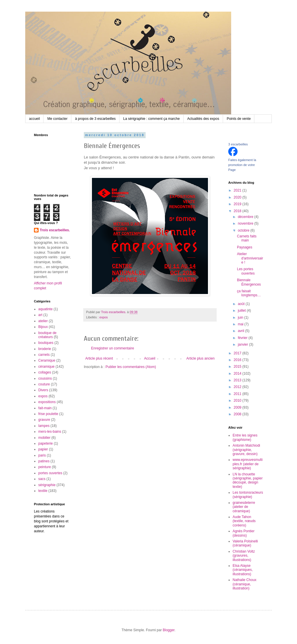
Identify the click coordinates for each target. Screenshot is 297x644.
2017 (238, 353)
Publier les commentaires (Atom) (131, 367)
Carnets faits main (247, 238)
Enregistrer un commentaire (113, 348)
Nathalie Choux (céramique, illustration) (245, 584)
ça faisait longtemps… (249, 293)
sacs (42, 479)
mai (241, 324)
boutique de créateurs (47, 335)
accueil (34, 119)
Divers (43, 390)
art (40, 315)
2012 (238, 387)
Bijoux (43, 327)
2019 (238, 204)
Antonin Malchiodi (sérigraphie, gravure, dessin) (246, 450)
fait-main (45, 408)
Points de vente (239, 119)
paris (42, 455)
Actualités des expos (203, 119)
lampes (44, 426)
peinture (45, 467)
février (243, 338)
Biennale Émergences (249, 282)
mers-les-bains (50, 432)
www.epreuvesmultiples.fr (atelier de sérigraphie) (248, 464)
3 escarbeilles (238, 144)
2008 (238, 414)
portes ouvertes (50, 473)
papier (43, 449)
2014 (238, 374)
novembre (246, 223)
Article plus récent (99, 358)
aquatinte (45, 309)
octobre (244, 230)
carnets (44, 355)
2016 (238, 360)
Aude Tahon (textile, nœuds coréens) (244, 521)
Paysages (245, 247)
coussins (45, 378)
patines (44, 461)
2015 (238, 367)
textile (43, 491)
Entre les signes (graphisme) (245, 437)
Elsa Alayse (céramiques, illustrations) (243, 570)
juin (241, 318)
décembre (246, 217)
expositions (47, 402)
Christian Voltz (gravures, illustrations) (244, 556)
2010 (238, 401)
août (242, 304)
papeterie (46, 443)
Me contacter (57, 119)
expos (104, 317)
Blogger (169, 630)
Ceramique (47, 360)
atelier (43, 321)
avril (241, 331)
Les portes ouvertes (246, 271)
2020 (238, 197)
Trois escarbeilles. (55, 230)
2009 (238, 407)
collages (45, 372)
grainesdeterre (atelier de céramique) (244, 507)
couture (44, 384)
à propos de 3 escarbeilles (95, 119)
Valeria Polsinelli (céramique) (245, 543)
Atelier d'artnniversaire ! (250, 258)
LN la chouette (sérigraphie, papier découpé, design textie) (248, 480)
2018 (238, 211)
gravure (44, 420)
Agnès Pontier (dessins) (243, 533)
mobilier (44, 438)
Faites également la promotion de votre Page (242, 165)
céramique (46, 367)
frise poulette (48, 414)
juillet (242, 311)
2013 (238, 380)
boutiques (46, 343)
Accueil (150, 358)
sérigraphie (47, 485)
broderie (45, 349)
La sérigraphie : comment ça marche (152, 119)
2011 (238, 394)
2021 (238, 190)
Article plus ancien (201, 358)
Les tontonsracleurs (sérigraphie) (248, 495)
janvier (243, 344)
